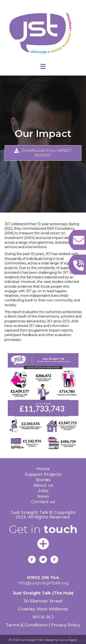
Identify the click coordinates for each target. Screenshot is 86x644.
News (43, 496)
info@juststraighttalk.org (43, 583)
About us (43, 485)
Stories (43, 480)
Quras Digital (68, 640)
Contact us (43, 502)
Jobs (43, 491)
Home (43, 469)
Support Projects (43, 474)
